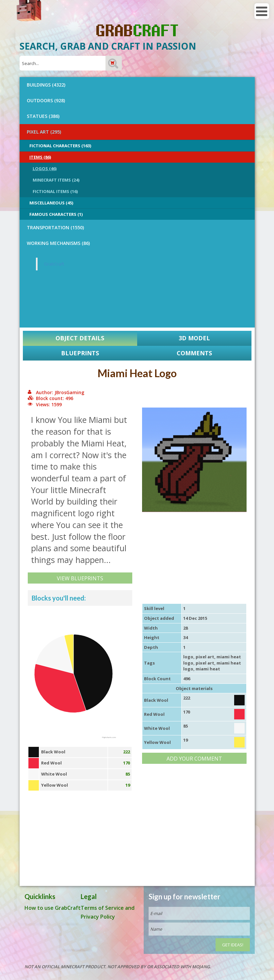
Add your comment (194, 759)
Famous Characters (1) (56, 214)
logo (188, 657)
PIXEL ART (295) (44, 132)
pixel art (205, 657)
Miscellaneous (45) (51, 203)
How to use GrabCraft (53, 908)
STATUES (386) (43, 116)
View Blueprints (80, 578)
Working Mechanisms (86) (58, 243)
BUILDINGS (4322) (46, 85)
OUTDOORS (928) (46, 100)
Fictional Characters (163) (60, 146)
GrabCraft (54, 264)
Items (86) (40, 157)
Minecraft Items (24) (56, 180)
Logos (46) (45, 169)
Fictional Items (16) (55, 191)
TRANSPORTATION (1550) (55, 227)
